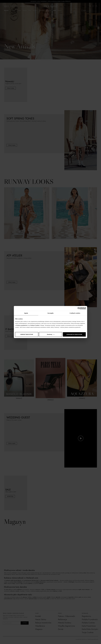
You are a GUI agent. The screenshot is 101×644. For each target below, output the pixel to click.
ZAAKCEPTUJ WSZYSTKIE (74, 334)
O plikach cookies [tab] (75, 313)
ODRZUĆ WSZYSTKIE (27, 334)
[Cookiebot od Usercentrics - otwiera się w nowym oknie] (79, 308)
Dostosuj (51, 334)
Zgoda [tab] (26, 313)
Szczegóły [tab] (50, 313)
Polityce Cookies (35, 325)
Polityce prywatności (22, 325)
